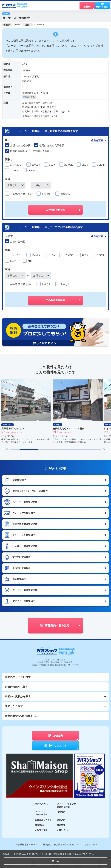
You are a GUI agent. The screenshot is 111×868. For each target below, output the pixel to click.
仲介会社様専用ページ (26, 845)
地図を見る (29, 97)
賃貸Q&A (40, 825)
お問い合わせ (63, 830)
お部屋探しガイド (44, 820)
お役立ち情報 (41, 830)
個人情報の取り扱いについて (68, 845)
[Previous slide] (7, 449)
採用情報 (61, 825)
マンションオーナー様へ (41, 813)
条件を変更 (98, 140)
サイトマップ (91, 845)
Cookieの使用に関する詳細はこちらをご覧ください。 (71, 854)
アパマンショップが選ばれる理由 (67, 805)
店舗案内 (61, 820)
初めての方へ (41, 804)
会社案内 (61, 812)
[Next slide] (104, 449)
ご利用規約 (46, 845)
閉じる (56, 861)
